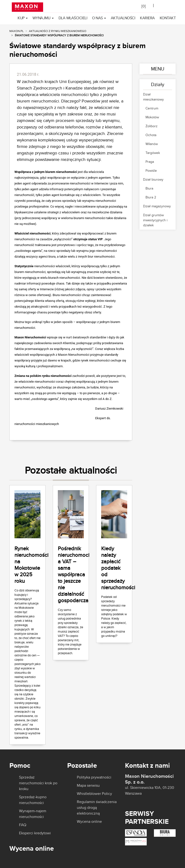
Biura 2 (151, 197)
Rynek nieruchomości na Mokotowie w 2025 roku (31, 565)
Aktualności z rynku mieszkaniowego (58, 31)
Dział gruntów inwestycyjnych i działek (155, 220)
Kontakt (168, 18)
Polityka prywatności (94, 777)
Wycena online (89, 822)
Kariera (147, 18)
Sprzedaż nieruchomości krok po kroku (38, 783)
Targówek (153, 153)
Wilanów (152, 144)
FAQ (23, 825)
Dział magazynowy (157, 206)
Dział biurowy (153, 179)
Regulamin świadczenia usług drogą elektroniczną (97, 808)
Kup (21, 18)
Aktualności (123, 18)
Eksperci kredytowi (35, 833)
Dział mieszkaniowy (153, 97)
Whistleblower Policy (94, 794)
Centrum (152, 108)
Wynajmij (42, 18)
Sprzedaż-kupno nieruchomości (33, 800)
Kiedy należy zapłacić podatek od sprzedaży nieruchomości (118, 568)
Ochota (151, 135)
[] (144, 6)
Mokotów (152, 117)
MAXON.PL (17, 31)
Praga (150, 162)
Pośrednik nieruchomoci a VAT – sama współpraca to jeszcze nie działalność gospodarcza (74, 574)
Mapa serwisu (88, 786)
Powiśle (151, 171)
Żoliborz (152, 126)
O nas (97, 18)
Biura (149, 188)
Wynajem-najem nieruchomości (33, 814)
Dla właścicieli (73, 18)
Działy (158, 84)
